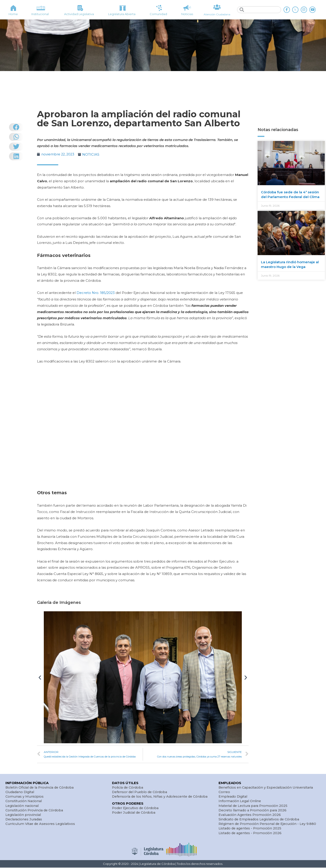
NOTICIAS (92, 154)
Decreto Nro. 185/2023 (95, 292)
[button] (40, 677)
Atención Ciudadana (217, 14)
